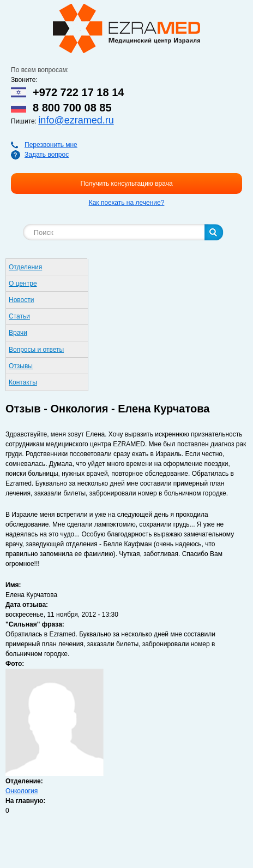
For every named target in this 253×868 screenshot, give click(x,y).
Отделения (25, 267)
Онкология (22, 791)
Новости (21, 300)
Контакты (23, 382)
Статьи (19, 316)
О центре (23, 284)
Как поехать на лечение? (127, 203)
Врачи (18, 333)
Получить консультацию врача (126, 184)
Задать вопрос (47, 155)
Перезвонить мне (51, 145)
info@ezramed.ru (76, 120)
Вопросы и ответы (36, 350)
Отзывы (21, 366)
